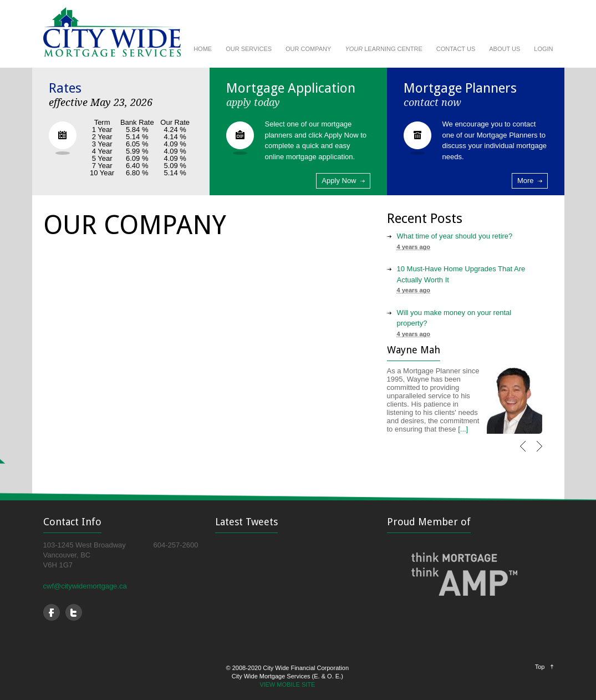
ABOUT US (505, 49)
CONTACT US (456, 49)
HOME (203, 49)
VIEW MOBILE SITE (287, 684)
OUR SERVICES (249, 49)
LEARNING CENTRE (383, 49)
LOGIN (543, 49)
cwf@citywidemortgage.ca (85, 586)
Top (540, 667)
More (526, 181)
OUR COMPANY (308, 49)
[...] (463, 429)
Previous (526, 452)
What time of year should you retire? (455, 236)
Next (543, 452)
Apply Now (339, 181)
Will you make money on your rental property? (454, 318)
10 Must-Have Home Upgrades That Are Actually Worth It (461, 274)
